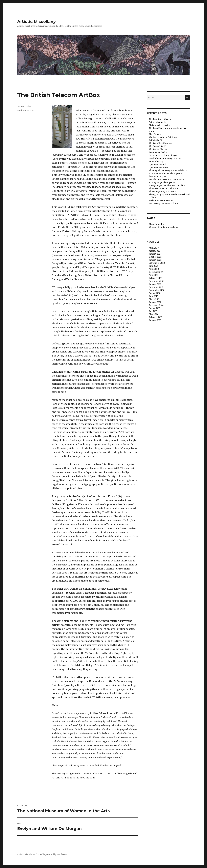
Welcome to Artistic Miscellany (163, 227)
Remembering (156, 161)
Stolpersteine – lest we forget (163, 155)
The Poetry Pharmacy (159, 149)
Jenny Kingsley (24, 106)
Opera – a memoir (158, 164)
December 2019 (156, 272)
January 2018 (155, 284)
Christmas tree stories (159, 125)
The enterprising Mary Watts (163, 192)
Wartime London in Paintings (163, 137)
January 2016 (155, 320)
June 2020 (154, 266)
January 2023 (155, 254)
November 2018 (156, 281)
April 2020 (154, 269)
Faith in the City (156, 140)
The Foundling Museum (160, 143)
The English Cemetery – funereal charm (168, 170)
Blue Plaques (155, 134)
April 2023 (154, 248)
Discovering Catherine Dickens (164, 204)
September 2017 (156, 290)
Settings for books (158, 122)
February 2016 (156, 317)
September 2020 (157, 263)
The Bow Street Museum (160, 119)
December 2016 (156, 305)
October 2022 (155, 257)
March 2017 (154, 299)
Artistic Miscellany (37, 22)
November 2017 (156, 287)
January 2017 (155, 302)
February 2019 (156, 278)
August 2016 (155, 308)
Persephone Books (158, 152)
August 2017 (154, 293)
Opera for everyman (159, 167)
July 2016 (153, 311)
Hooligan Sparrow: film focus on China (167, 185)
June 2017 (153, 296)
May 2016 (153, 314)
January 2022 (155, 260)
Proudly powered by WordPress (52, 854)
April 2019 (154, 275)
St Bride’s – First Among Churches (165, 158)
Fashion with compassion (161, 201)
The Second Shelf (157, 146)
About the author (157, 224)
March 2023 (155, 251)
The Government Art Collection (164, 189)
